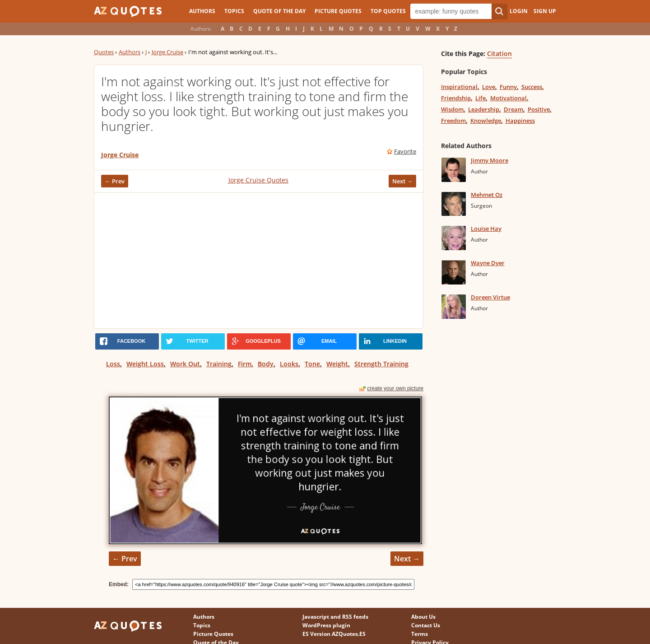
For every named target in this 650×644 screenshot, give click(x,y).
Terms (420, 634)
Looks (289, 364)
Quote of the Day (279, 11)
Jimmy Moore (490, 160)
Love (489, 87)
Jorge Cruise (167, 52)
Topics (234, 11)
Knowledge (486, 121)
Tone (312, 364)
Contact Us (426, 625)
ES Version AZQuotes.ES (334, 634)
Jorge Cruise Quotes (258, 180)
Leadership (484, 109)
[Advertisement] (259, 261)
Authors (202, 11)
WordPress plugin (326, 625)
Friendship (456, 98)
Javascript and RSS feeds (335, 617)
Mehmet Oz (487, 195)
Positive (539, 109)
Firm (245, 364)
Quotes (104, 52)
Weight (337, 364)
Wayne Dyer (488, 263)
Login (519, 11)
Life (481, 98)
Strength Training (381, 364)
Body (266, 364)
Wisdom (452, 109)
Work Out (185, 364)
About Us (423, 617)
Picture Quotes (338, 11)
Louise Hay (486, 229)
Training (219, 364)
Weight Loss (145, 364)
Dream (513, 109)
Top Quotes (388, 11)
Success (532, 87)
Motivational (508, 98)
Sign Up (545, 11)
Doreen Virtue (490, 297)
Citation (499, 54)
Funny (508, 87)
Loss (113, 364)
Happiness (520, 121)
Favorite (405, 151)
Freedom (453, 121)
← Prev (115, 181)
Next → (402, 181)
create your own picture (395, 388)
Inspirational (459, 87)
